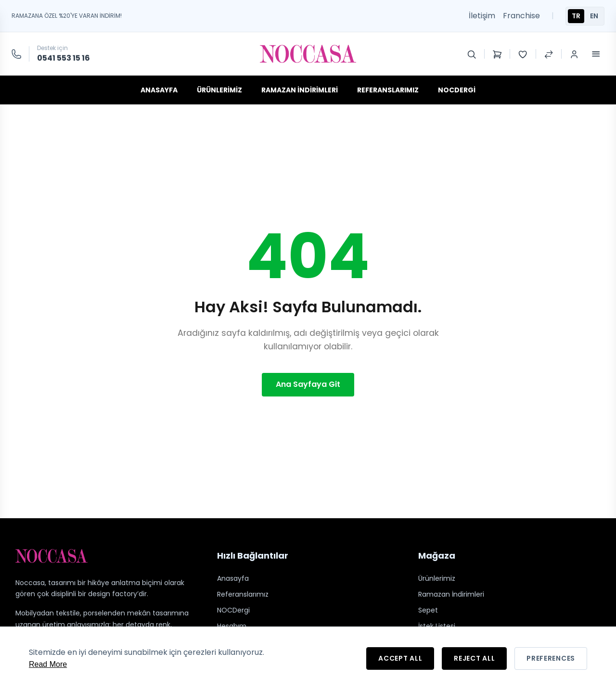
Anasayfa (159, 90)
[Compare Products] (549, 54)
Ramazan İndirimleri (300, 90)
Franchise (521, 16)
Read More (48, 664)
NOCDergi (457, 90)
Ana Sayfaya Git (308, 384)
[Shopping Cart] (497, 54)
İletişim (482, 16)
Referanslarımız (388, 90)
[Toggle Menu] (596, 54)
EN (594, 16)
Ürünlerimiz (219, 90)
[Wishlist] (523, 54)
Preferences (551, 658)
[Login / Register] (574, 54)
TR (576, 16)
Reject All (474, 658)
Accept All (400, 658)
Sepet (428, 610)
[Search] (472, 54)
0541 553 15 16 (64, 58)
